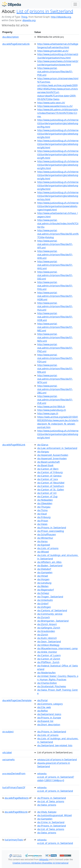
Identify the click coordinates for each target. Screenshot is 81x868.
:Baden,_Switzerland (50, 566)
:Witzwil (43, 552)
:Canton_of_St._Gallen (51, 490)
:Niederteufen (46, 673)
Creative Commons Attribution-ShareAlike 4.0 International (40, 863)
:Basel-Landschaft (48, 462)
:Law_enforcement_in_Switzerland (57, 448)
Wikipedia (44, 859)
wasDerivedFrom (14, 773)
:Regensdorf (45, 590)
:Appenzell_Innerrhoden (52, 458)
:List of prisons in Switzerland (57, 759)
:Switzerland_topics (49, 714)
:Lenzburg (44, 583)
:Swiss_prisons (47, 805)
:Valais (42, 524)
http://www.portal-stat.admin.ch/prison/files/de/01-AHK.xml (55, 255)
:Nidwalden (45, 500)
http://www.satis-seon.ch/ (51, 103)
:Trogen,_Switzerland (50, 597)
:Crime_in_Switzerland (51, 822)
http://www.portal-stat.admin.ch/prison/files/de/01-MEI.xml (55, 327)
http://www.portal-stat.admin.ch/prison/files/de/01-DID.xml (55, 275)
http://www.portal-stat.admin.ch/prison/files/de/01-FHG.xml (55, 286)
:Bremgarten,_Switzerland (53, 621)
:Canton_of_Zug (47, 496)
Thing (24, 17)
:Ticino (42, 510)
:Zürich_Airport (47, 624)
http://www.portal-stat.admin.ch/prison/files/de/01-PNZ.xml (55, 348)
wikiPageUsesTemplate (17, 700)
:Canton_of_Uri (47, 493)
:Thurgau (44, 507)
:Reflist (43, 711)
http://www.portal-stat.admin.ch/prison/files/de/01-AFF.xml (55, 244)
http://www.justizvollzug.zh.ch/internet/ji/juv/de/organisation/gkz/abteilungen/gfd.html (58, 144)
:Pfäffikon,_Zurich (48, 662)
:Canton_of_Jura (48, 479)
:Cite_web (44, 707)
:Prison (43, 521)
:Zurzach (44, 617)
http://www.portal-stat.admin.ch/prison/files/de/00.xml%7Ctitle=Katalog (58, 234)
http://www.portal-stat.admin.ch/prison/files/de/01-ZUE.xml (55, 400)
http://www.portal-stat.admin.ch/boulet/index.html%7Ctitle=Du (58, 223)
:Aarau (42, 541)
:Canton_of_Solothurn (51, 486)
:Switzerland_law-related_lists (55, 745)
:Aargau (43, 452)
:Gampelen (45, 572)
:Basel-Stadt (45, 465)
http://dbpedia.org (61, 17)
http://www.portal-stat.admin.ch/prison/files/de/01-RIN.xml (55, 369)
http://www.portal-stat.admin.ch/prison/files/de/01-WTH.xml (55, 379)
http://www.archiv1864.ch (51, 407)
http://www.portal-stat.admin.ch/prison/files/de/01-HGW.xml (55, 296)
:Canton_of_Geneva (49, 476)
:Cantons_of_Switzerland (52, 610)
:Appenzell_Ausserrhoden (53, 455)
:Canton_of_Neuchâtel (51, 483)
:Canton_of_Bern (48, 469)
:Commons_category (50, 704)
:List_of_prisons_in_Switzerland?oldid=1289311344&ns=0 (56, 777)
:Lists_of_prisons (48, 548)
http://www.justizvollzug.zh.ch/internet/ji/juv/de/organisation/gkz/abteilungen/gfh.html (58, 154)
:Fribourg (44, 517)
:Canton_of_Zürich (49, 659)
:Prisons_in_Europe (49, 718)
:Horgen (43, 579)
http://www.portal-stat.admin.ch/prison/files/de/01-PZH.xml (55, 358)
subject (8, 732)
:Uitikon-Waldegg (48, 645)
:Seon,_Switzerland (49, 642)
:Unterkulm (45, 600)
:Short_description (49, 725)
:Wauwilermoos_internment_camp (57, 648)
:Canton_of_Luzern (49, 655)
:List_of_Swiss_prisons (51, 801)
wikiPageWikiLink (14, 445)
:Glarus (43, 445)
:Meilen (43, 586)
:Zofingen (44, 607)
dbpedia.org (29, 20)
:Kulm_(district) (47, 638)
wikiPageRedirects (17, 798)
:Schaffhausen (47, 534)
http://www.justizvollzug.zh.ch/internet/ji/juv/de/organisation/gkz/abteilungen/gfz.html (58, 434)
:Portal (42, 700)
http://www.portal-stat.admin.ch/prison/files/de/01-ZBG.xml (55, 389)
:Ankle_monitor (47, 652)
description (11, 37)
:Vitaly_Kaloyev (47, 812)
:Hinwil (43, 576)
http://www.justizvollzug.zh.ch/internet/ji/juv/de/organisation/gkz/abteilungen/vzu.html (58, 196)
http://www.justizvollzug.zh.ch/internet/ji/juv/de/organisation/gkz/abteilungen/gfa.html (58, 134)
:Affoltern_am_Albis (49, 562)
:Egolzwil (44, 545)
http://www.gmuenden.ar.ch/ (53, 51)
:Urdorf (43, 604)
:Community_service (50, 614)
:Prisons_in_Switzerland (52, 528)
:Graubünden (46, 631)
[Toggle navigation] (75, 4)
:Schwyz (43, 593)
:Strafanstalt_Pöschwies (52, 686)
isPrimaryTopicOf (14, 787)
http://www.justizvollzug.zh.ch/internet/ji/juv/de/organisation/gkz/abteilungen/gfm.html (58, 165)
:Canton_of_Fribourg (50, 472)
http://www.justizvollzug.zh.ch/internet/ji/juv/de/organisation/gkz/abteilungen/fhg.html (58, 123)
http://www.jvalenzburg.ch (52, 410)
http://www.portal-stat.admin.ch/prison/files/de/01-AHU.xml (55, 265)
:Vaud (42, 514)
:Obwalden (45, 503)
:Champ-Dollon (47, 683)
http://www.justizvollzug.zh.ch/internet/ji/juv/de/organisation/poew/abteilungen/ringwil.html (58, 206)
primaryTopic (14, 840)
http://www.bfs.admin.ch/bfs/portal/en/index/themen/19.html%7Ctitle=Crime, (58, 113)
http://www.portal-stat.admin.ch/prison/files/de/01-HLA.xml (55, 306)
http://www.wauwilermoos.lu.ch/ (55, 106)
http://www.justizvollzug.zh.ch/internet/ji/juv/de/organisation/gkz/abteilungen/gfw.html (58, 185)
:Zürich (43, 635)
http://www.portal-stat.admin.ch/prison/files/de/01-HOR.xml (55, 317)
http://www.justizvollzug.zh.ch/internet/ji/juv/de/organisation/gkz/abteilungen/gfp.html (58, 175)
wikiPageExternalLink (16, 44)
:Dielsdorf (44, 569)
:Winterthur (45, 538)
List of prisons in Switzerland (45, 11)
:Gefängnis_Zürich (49, 628)
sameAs (8, 759)
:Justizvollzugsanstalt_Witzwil (55, 815)
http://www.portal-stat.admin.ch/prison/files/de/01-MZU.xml (55, 337)
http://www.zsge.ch (48, 413)
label (7, 752)
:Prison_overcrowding (51, 531)
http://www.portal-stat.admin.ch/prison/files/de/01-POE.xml (55, 72)
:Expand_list (45, 721)
